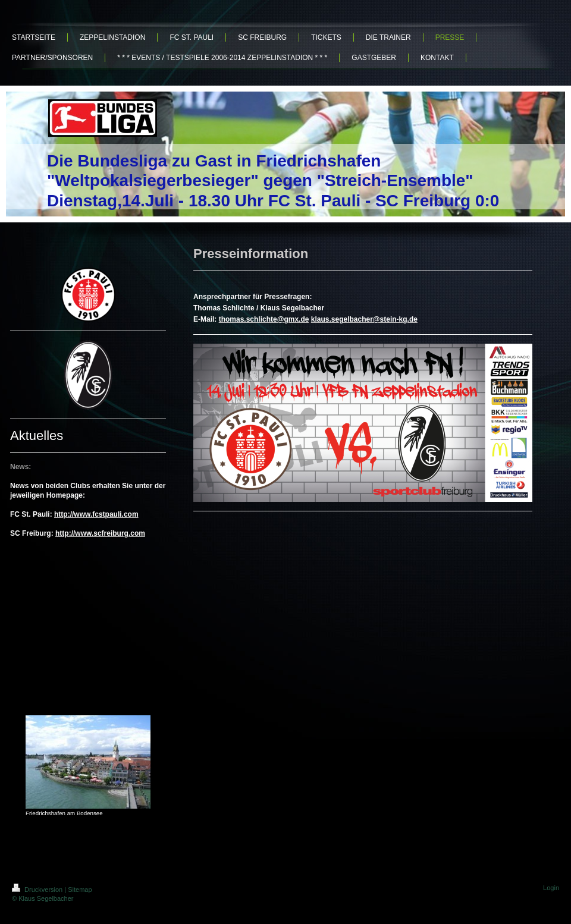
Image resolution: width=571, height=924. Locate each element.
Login (551, 888)
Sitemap (80, 890)
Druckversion (38, 890)
